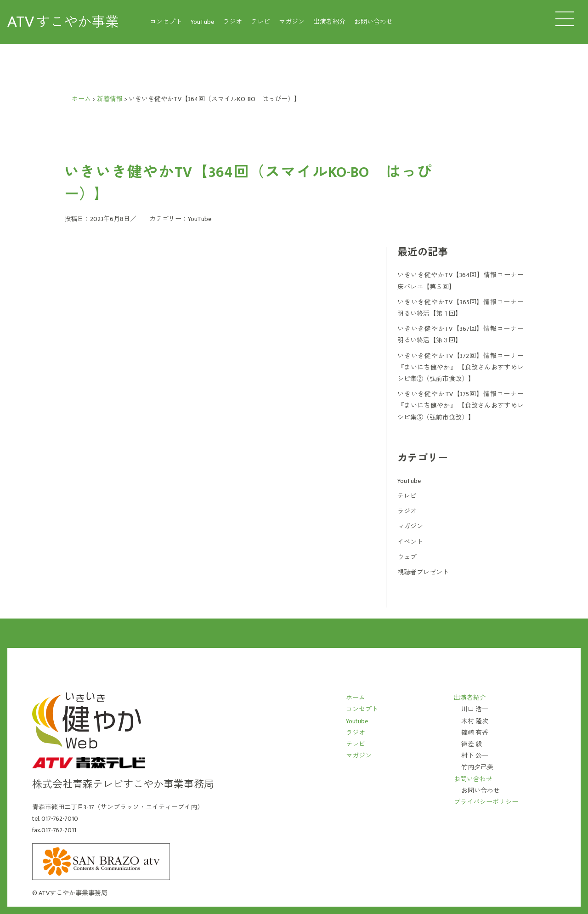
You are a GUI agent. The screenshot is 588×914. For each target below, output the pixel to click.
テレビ (260, 22)
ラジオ (232, 22)
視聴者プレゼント (423, 572)
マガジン (292, 22)
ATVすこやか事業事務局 (73, 893)
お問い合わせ (373, 22)
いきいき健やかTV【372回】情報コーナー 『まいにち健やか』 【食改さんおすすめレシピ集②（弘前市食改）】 (461, 367)
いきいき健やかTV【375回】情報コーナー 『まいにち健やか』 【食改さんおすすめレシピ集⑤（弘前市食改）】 (461, 406)
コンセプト (166, 22)
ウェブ (407, 557)
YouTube (202, 22)
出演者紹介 (329, 22)
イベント (410, 542)
